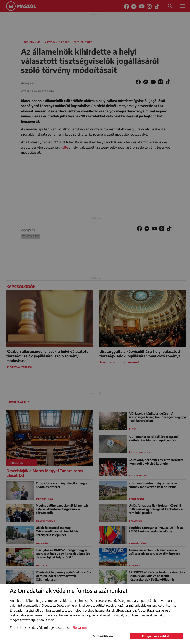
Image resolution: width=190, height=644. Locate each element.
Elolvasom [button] (80, 628)
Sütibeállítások (103, 636)
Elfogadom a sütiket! (156, 636)
